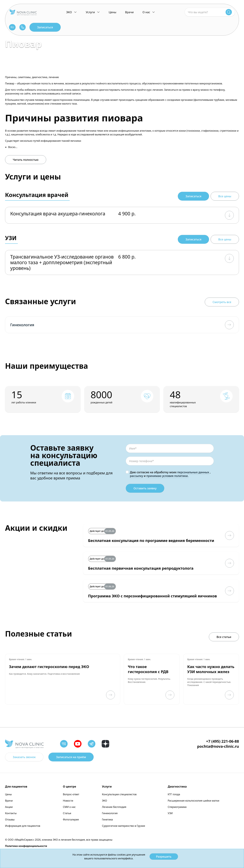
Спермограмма (177, 807)
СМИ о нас (69, 807)
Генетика (107, 820)
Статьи (67, 813)
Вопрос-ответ (71, 794)
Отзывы (10, 820)
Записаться (45, 27)
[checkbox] (127, 472)
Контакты (11, 813)
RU (12, 27)
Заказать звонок (24, 757)
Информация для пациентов (23, 826)
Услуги (90, 12)
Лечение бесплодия (114, 807)
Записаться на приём (71, 757)
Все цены (225, 196)
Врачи (129, 12)
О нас (146, 12)
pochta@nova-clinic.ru (218, 746)
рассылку (137, 476)
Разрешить (164, 857)
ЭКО (69, 12)
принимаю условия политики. (167, 476)
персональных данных (193, 472)
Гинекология (110, 813)
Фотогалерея (71, 820)
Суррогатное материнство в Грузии (123, 826)
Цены (113, 12)
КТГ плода (174, 794)
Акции (9, 807)
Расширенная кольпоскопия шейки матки (193, 801)
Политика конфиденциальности (26, 846)
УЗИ (170, 813)
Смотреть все (222, 302)
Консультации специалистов (119, 794)
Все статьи (224, 637)
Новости (68, 801)
